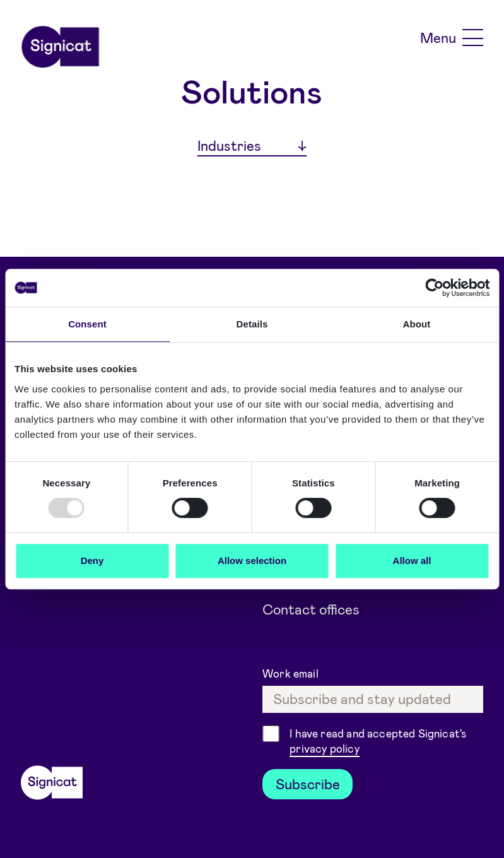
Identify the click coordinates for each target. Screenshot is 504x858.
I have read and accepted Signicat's (378, 742)
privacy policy (324, 748)
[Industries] (252, 146)
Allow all (412, 561)
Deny (92, 561)
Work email (292, 673)
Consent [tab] (87, 324)
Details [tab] (252, 324)
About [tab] (417, 324)
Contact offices (311, 609)
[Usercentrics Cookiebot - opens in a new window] (434, 288)
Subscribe (308, 784)
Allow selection (252, 561)
